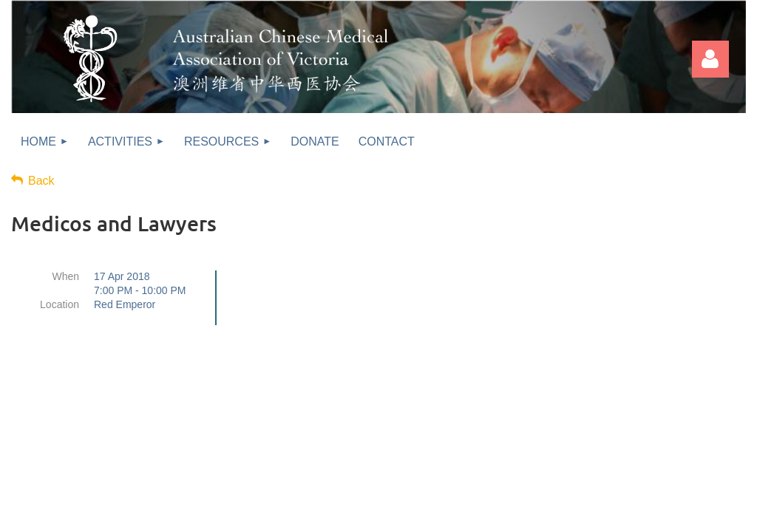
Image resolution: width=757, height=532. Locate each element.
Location (60, 304)
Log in (710, 59)
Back (41, 181)
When (65, 276)
